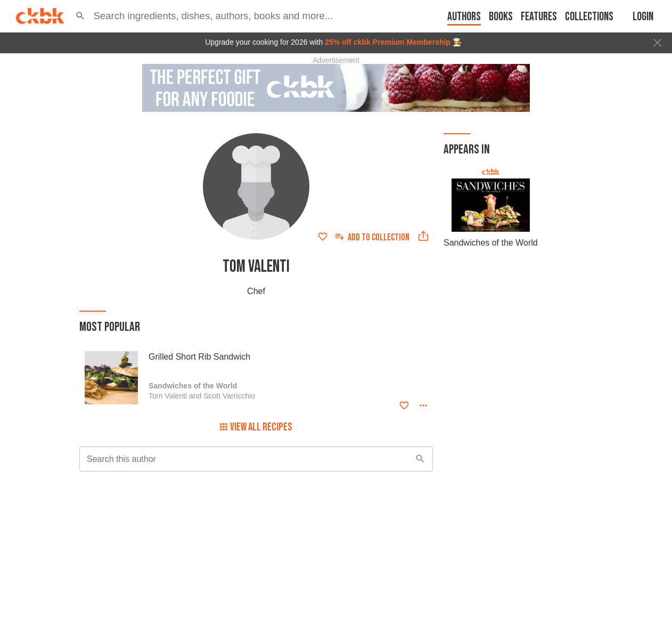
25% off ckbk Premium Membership (388, 42)
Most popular (110, 327)
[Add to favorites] (323, 237)
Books (501, 17)
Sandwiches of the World (491, 243)
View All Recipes (256, 427)
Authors (464, 17)
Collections (589, 17)
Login (643, 17)
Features (539, 17)
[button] (80, 16)
